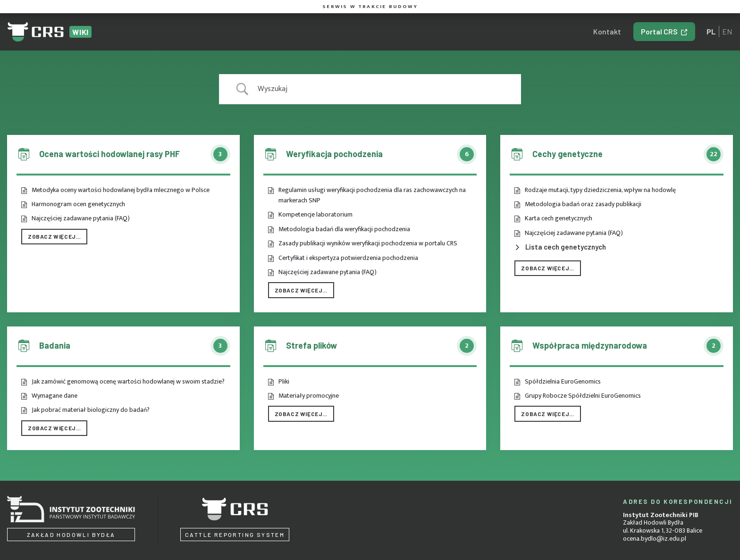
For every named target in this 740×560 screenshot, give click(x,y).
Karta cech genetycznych (559, 218)
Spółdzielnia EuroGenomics (563, 382)
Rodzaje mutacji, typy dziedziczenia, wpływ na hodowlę (600, 190)
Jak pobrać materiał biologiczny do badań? (91, 410)
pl (711, 31)
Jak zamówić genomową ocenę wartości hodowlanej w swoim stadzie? (128, 382)
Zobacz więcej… (54, 236)
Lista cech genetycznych (566, 247)
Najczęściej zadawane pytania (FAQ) (81, 218)
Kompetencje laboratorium (315, 215)
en (727, 31)
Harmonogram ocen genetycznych (78, 204)
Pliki (284, 382)
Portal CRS (659, 31)
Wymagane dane (55, 396)
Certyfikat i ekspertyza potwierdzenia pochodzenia (348, 258)
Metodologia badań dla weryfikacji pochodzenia (344, 229)
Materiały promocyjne (309, 396)
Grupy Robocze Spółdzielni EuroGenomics (583, 396)
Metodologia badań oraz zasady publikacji (583, 204)
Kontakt (607, 31)
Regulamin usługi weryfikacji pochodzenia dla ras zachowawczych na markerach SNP (372, 195)
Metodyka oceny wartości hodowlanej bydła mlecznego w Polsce (121, 190)
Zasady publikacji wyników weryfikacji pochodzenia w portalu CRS (368, 243)
